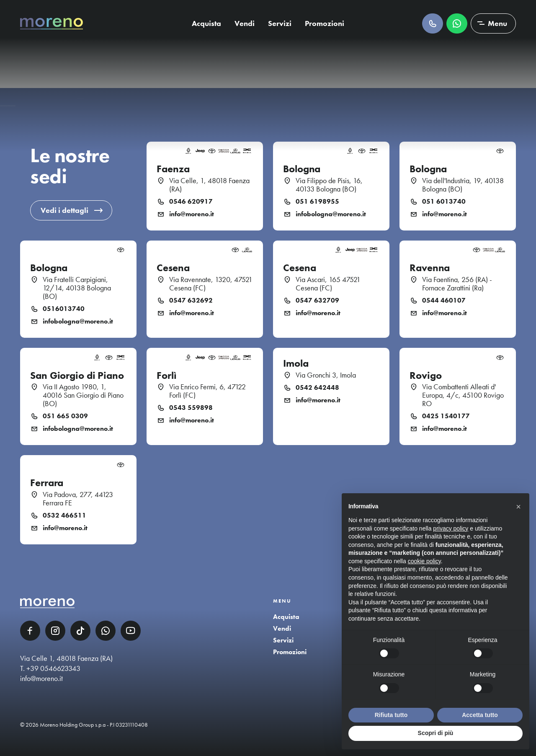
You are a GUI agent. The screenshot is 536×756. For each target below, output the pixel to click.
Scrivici (457, 23)
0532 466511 (64, 515)
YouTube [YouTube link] (131, 631)
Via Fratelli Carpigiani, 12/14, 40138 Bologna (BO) (77, 288)
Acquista (206, 23)
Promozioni (325, 23)
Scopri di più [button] (436, 733)
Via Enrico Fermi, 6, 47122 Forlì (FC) (207, 391)
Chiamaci (433, 23)
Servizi (280, 23)
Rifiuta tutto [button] (391, 715)
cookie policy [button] (424, 561)
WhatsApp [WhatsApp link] (106, 631)
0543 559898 (191, 408)
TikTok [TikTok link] (80, 631)
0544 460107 (444, 300)
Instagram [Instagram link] (55, 631)
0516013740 (64, 309)
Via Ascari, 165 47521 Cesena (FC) (328, 284)
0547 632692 (191, 300)
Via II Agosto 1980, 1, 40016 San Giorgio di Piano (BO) (83, 395)
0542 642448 (317, 388)
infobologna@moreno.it (331, 214)
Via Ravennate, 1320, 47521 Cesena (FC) (211, 284)
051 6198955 (317, 202)
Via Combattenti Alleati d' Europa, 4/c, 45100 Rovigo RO (463, 395)
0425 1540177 (446, 416)
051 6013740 (444, 202)
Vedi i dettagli (64, 210)
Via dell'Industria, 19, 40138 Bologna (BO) (463, 185)
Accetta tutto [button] (480, 715)
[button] (518, 507)
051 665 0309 (65, 416)
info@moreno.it (192, 214)
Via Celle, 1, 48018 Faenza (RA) (209, 185)
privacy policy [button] (451, 528)
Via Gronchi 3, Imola (326, 375)
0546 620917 (191, 202)
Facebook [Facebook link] (30, 631)
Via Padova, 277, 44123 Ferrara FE (78, 499)
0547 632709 (317, 300)
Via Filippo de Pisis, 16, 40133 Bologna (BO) (329, 185)
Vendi (245, 23)
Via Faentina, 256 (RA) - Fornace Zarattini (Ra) (457, 284)
